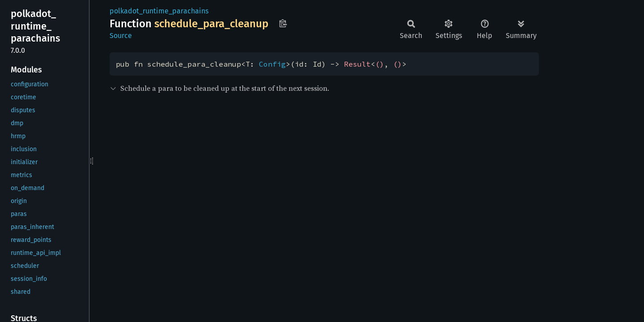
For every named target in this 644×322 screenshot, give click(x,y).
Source (121, 36)
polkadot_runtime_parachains (159, 11)
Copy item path (283, 23)
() (380, 64)
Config (272, 64)
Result (357, 64)
